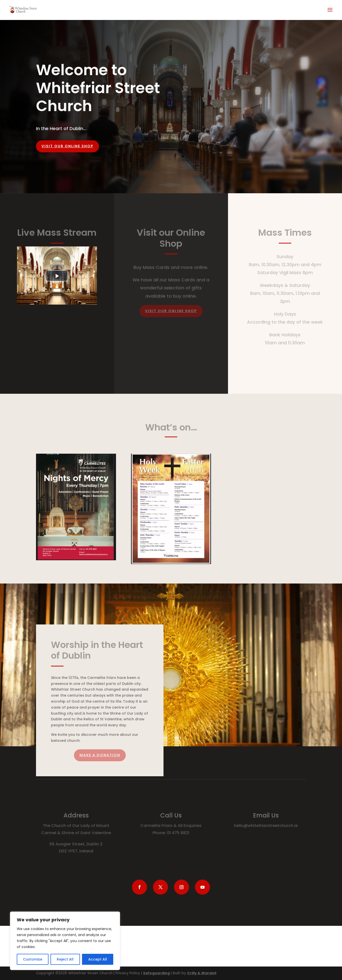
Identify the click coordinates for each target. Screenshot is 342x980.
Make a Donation (100, 755)
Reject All (65, 959)
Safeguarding (156, 973)
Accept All (98, 959)
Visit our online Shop (171, 311)
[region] (65, 941)
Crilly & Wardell (202, 973)
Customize (33, 959)
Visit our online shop (67, 146)
